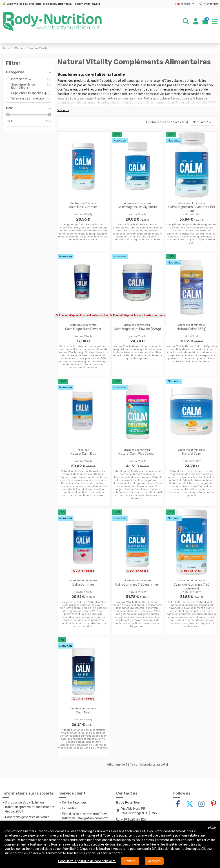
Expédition (70, 808)
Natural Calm (192, 454)
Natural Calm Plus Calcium (137, 454)
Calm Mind (83, 712)
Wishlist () (209, 4)
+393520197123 (133, 820)
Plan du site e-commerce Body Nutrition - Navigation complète (85, 816)
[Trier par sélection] (202, 122)
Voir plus (63, 110)
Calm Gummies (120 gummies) (137, 585)
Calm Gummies (83, 585)
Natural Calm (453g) (192, 329)
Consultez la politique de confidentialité (87, 861)
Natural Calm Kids (83, 454)
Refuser (130, 861)
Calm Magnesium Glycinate (137, 207)
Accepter (154, 861)
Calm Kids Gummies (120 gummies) (192, 587)
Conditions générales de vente (27, 817)
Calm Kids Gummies (83, 207)
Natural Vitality (83, 214)
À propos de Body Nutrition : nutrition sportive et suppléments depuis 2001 (30, 807)
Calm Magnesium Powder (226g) (137, 329)
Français (185, 4)
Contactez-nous (74, 803)
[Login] (196, 22)
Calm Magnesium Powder (83, 329)
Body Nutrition (61, 4)
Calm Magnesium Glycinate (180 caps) (192, 209)
